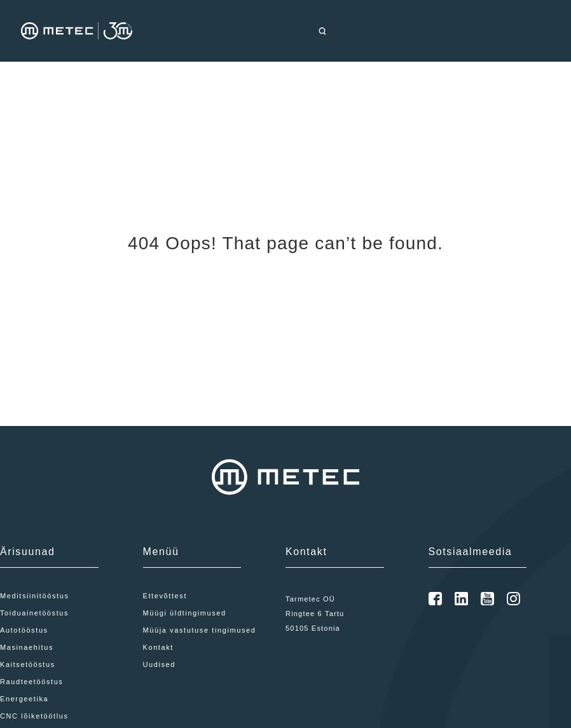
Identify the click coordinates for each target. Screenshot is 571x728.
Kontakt (159, 647)
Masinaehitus (27, 647)
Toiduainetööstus (34, 613)
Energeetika (24, 699)
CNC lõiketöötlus (34, 716)
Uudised (160, 664)
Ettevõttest (165, 596)
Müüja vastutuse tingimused (200, 630)
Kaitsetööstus (28, 664)
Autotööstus (24, 630)
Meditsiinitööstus (35, 596)
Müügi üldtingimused (185, 613)
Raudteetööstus (31, 682)
